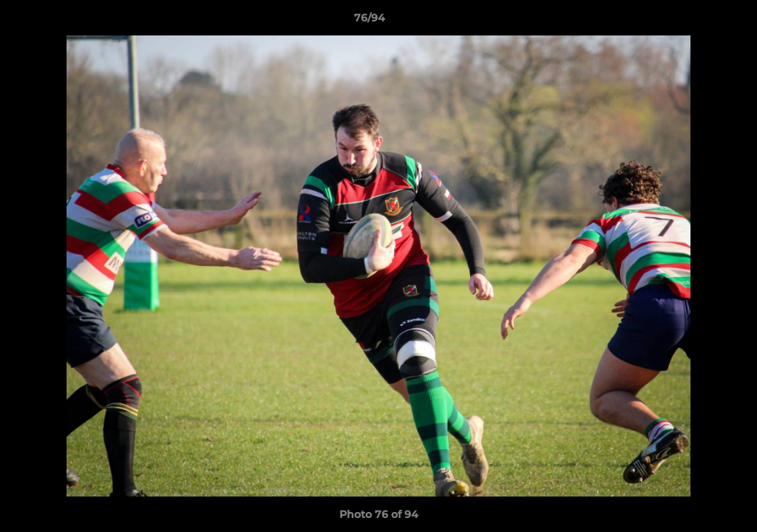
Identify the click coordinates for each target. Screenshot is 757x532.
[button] (695, 21)
